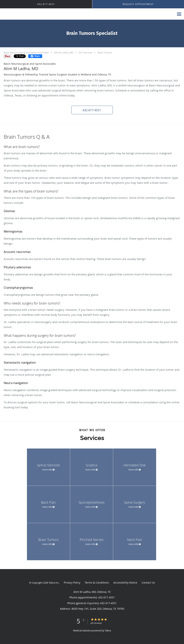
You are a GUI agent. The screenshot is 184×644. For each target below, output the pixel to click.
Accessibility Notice (125, 583)
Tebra (108, 630)
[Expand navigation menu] (179, 14)
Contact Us (148, 583)
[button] (92, 110)
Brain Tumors (105, 52)
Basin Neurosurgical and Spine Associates (26, 52)
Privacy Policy (72, 583)
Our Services (86, 52)
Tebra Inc (54, 583)
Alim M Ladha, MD (64, 52)
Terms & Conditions (97, 583)
